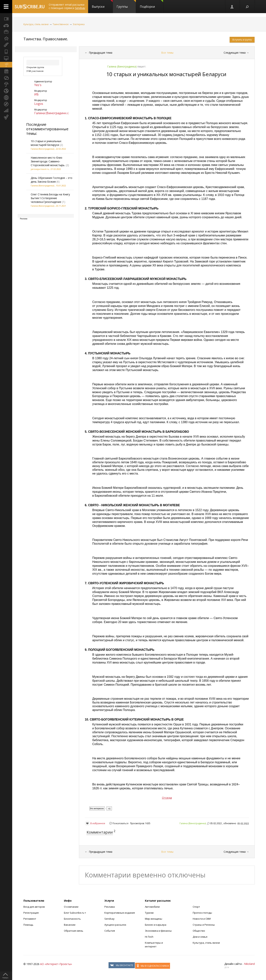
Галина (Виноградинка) (52, 113)
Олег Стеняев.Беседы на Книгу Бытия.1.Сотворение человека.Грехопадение (50, 198)
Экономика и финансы (158, 931)
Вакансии (70, 925)
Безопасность (72, 919)
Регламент (30, 919)
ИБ (36, 94)
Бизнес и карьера (156, 925)
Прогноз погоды (202, 913)
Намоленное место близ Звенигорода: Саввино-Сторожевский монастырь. (48, 161)
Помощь (28, 925)
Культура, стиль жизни (36, 24)
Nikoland (249, 964)
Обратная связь (74, 931)
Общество (199, 931)
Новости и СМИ (202, 919)
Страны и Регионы (204, 925)
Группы (126, 4)
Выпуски (102, 4)
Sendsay (109, 919)
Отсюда (167, 798)
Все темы (167, 53)
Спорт (196, 907)
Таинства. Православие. (46, 39)
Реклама (110, 907)
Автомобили (152, 907)
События (110, 931)
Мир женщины (154, 919)
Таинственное (61, 24)
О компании (71, 907)
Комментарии (100, 832)
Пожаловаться (120, 823)
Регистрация (31, 913)
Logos (39, 104)
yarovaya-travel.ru (40, 169)
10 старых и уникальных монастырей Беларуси (46, 143)
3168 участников (35, 71)
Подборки (151, 4)
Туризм (149, 913)
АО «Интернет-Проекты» (56, 964)
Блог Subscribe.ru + (75, 913)
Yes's (38, 85)
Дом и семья (200, 937)
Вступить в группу (242, 40)
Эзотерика (79, 24)
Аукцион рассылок (115, 925)
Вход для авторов (34, 907)
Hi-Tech (149, 937)
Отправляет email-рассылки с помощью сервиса (67, 6)
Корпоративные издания (120, 913)
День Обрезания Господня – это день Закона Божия (52, 180)
